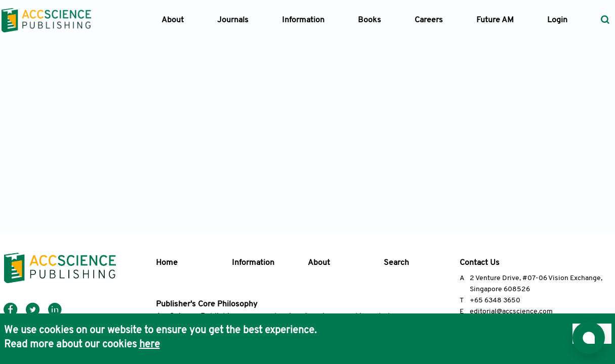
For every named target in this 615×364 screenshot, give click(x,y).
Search (396, 263)
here (150, 345)
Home (167, 263)
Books (370, 20)
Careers (429, 20)
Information (253, 263)
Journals (233, 20)
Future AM (495, 20)
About (319, 263)
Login (557, 20)
